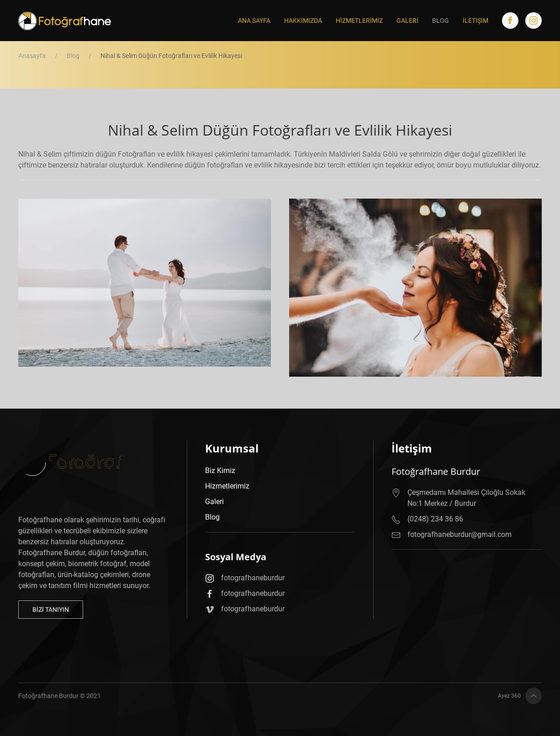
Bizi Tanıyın (62, 610)
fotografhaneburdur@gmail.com (461, 529)
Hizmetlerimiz (359, 21)
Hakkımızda (303, 21)
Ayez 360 (480, 696)
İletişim (475, 21)
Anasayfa (32, 56)
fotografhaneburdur (259, 582)
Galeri (407, 21)
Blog (441, 21)
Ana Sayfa (254, 21)
